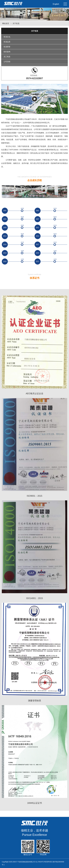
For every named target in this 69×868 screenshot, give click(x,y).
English (56, 4)
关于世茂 (16, 23)
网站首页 (6, 23)
